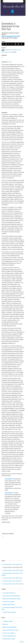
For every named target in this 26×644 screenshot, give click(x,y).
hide (10, 62)
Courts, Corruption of (9, 633)
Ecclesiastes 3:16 (10, 479)
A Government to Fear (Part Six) (12, 581)
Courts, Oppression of (9, 636)
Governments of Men (9, 639)
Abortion (5, 624)
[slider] (24, 44)
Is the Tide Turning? (9, 602)
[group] (6, 44)
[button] (3, 44)
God (8, 142)
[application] (13, 44)
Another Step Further (9, 605)
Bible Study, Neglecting (10, 627)
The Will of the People (9, 612)
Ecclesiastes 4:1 (10, 493)
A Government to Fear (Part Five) (12, 578)
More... (22, 642)
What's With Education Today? (12, 599)
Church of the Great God (13, 7)
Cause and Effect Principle (10, 630)
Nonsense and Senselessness (12, 596)
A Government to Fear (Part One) (12, 564)
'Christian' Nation (8, 621)
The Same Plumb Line (9, 593)
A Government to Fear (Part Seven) (13, 584)
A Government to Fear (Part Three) (13, 570)
